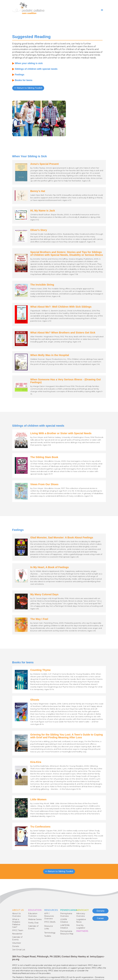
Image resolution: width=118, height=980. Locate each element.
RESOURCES (51, 910)
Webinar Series (35, 919)
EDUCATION (35, 910)
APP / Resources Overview (49, 916)
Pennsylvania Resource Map (67, 932)
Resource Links (49, 927)
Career (100, 918)
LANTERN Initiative (65, 927)
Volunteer (17, 943)
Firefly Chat (33, 923)
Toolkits (48, 936)
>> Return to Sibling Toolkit (28, 88)
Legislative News (81, 921)
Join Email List (19, 950)
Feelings (20, 75)
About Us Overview (16, 915)
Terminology (50, 933)
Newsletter (17, 934)
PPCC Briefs (50, 922)
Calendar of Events (17, 938)
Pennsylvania (69, 910)
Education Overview (33, 915)
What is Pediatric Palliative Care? (16, 923)
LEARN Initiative (64, 921)
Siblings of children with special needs (36, 69)
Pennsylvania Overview (66, 915)
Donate (16, 946)
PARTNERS (82, 931)
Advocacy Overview (81, 915)
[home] (28, 8)
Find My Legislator (81, 927)
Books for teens (24, 80)
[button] (102, 10)
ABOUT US (18, 910)
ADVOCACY (82, 910)
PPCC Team (18, 930)
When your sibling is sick (29, 63)
